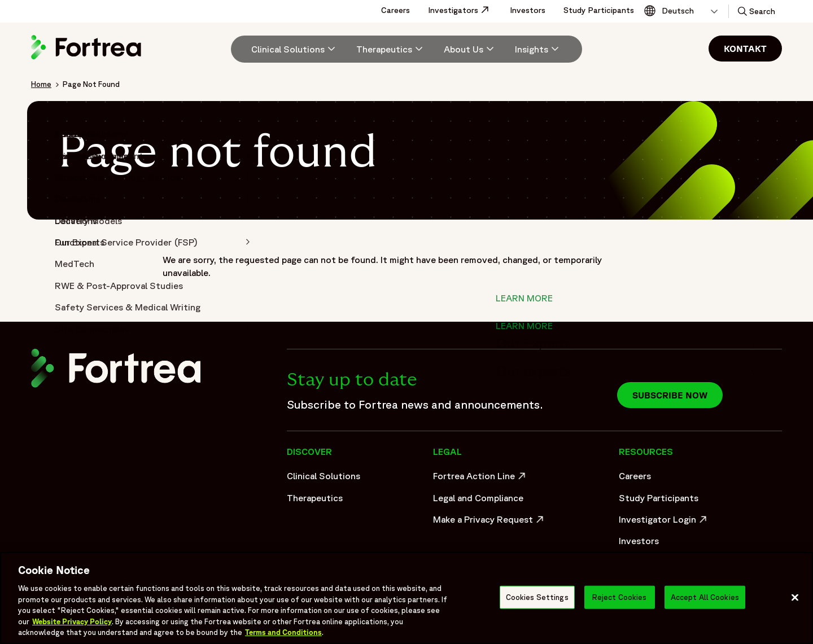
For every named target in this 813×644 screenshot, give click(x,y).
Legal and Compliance (478, 498)
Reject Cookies (620, 597)
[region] (406, 598)
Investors (528, 10)
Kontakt (745, 49)
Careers (395, 10)
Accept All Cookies (705, 597)
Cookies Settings (537, 597)
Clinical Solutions (324, 476)
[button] (755, 11)
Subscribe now (670, 395)
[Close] (795, 597)
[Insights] (538, 49)
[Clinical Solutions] (295, 49)
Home (41, 84)
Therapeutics (315, 498)
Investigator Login (664, 522)
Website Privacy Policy (72, 622)
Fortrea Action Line (481, 479)
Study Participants (599, 10)
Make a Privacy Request (489, 522)
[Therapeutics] (391, 49)
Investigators (464, 10)
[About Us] (470, 49)
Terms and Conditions (283, 632)
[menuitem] (289, 49)
